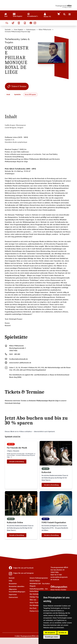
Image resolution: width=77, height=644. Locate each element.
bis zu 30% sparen (30, 94)
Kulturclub (46, 472)
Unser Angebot (18, 30)
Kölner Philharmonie (45, 30)
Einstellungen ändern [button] (52, 637)
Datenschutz (13, 597)
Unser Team (34, 602)
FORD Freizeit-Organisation (54, 522)
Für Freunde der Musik (17, 448)
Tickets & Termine (17, 86)
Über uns (33, 600)
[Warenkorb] (59, 14)
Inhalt (8, 94)
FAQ (10, 581)
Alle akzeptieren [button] (50, 633)
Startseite (8, 30)
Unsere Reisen (35, 581)
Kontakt (12, 578)
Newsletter (13, 583)
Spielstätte (17, 94)
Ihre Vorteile (34, 594)
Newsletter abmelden (17, 586)
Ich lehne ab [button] (63, 633)
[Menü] (70, 14)
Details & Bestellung (17, 461)
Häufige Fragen (35, 597)
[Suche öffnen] (64, 14)
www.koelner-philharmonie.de (20, 363)
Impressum (13, 594)
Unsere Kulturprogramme (39, 578)
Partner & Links (35, 611)
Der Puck (33, 608)
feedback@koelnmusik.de (18, 359)
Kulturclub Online (15, 522)
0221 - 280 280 (15, 354)
